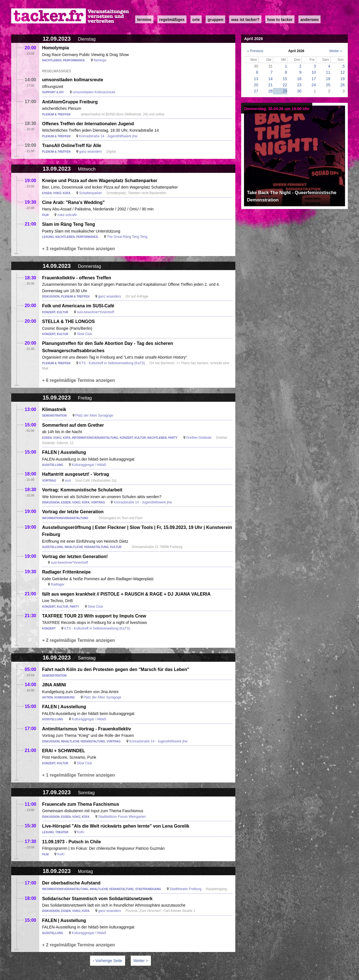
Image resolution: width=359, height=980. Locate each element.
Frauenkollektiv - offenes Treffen (77, 278)
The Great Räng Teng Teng (127, 237)
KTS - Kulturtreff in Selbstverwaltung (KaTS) (112, 363)
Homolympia (56, 48)
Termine (144, 20)
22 (285, 85)
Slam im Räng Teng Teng (69, 224)
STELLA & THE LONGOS (68, 321)
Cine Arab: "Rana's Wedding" (73, 202)
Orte (196, 20)
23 (299, 85)
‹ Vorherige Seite (107, 961)
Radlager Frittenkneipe (66, 572)
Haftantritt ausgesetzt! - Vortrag (76, 474)
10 (314, 72)
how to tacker (280, 20)
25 (328, 85)
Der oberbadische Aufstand (71, 883)
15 (285, 79)
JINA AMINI (54, 685)
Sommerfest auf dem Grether (73, 425)
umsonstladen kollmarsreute (73, 80)
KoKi (81, 832)
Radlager (58, 584)
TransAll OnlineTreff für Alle (72, 146)
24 (314, 85)
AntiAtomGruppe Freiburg (70, 102)
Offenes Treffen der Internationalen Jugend (88, 124)
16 (299, 79)
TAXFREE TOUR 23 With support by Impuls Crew (94, 616)
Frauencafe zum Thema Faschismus (81, 804)
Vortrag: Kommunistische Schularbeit (82, 490)
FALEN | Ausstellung (64, 452)
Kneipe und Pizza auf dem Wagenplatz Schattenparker (100, 181)
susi (68, 480)
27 (256, 91)
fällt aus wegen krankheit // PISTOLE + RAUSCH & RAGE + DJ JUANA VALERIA (126, 594)
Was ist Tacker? (245, 20)
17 (314, 79)
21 (271, 85)
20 (256, 85)
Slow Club (84, 334)
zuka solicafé (67, 215)
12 (342, 72)
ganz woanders (90, 152)
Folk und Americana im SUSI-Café (78, 306)
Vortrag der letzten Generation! (75, 557)
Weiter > (141, 961)
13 (256, 79)
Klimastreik (54, 409)
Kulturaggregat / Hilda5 (89, 465)
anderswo (309, 20)
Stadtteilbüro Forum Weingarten (122, 817)
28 (271, 91)
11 (328, 72)
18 (328, 79)
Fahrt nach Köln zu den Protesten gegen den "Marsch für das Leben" (116, 669)
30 (299, 91)
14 (271, 79)
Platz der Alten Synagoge (94, 415)
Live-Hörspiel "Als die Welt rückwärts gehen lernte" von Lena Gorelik (116, 826)
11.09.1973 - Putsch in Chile (72, 842)
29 (285, 91)
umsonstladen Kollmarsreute (94, 92)
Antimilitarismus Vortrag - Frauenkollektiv (87, 729)
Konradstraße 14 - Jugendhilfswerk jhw (108, 136)
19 (342, 79)
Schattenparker (90, 193)
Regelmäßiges (172, 20)
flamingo (100, 60)
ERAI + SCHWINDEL (64, 751)
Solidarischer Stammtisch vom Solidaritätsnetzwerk (97, 899)
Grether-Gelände (199, 438)
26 (342, 85)
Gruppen (215, 20)
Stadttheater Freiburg (186, 889)
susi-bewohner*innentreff (95, 312)
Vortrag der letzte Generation (73, 512)
